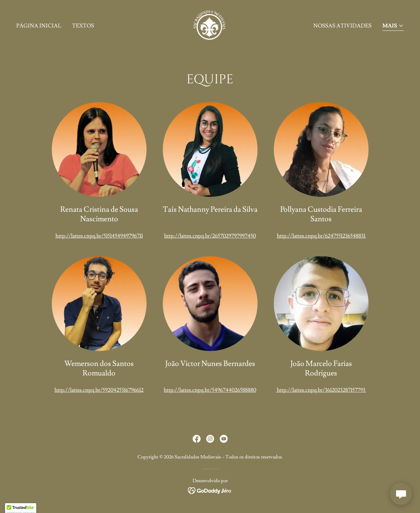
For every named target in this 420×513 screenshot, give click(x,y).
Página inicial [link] (39, 26)
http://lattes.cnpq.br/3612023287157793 (321, 390)
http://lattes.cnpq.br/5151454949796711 (99, 236)
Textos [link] (83, 26)
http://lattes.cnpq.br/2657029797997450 (210, 236)
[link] (210, 24)
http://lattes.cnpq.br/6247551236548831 (322, 236)
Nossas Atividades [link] (342, 26)
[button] (393, 26)
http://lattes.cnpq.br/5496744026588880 (210, 390)
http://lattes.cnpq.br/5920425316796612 (99, 390)
